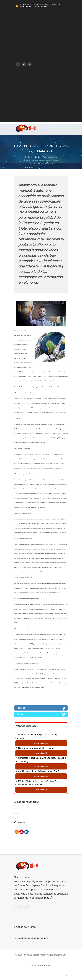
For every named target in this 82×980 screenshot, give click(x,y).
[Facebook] (18, 64)
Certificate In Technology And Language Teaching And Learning (41, 760)
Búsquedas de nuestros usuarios (31, 938)
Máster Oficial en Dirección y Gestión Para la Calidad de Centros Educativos (38, 783)
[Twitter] (24, 64)
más (48, 898)
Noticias (37, 157)
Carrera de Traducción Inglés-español (35, 748)
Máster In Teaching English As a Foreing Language (36, 736)
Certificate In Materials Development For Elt (38, 771)
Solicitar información (41, 743)
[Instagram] (30, 64)
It (16, 811)
